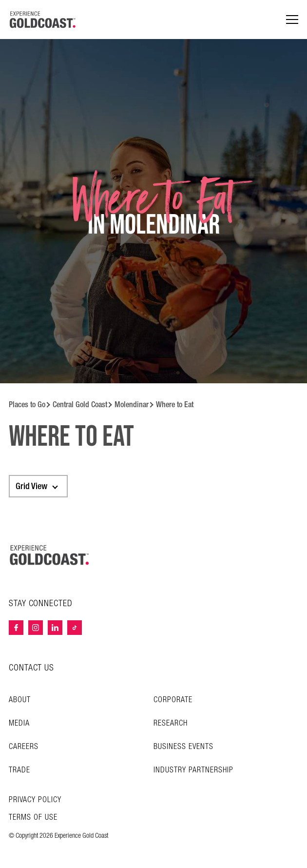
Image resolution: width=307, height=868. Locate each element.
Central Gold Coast (80, 404)
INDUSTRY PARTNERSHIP (193, 770)
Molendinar (132, 404)
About (20, 700)
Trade (19, 770)
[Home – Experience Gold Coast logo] (50, 555)
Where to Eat (175, 404)
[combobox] (38, 486)
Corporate (173, 700)
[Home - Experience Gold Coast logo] (43, 20)
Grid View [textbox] (31, 486)
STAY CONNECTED (41, 604)
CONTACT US (31, 668)
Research (171, 723)
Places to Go (27, 404)
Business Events (183, 747)
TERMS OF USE (33, 818)
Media (19, 723)
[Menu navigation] (292, 20)
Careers (24, 747)
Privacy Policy (35, 800)
